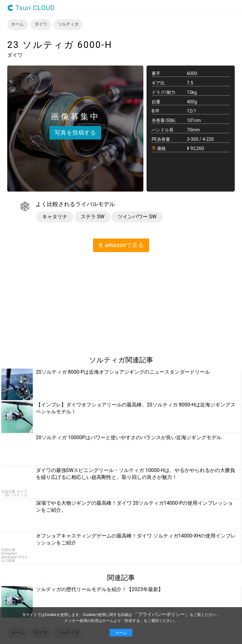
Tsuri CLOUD (31, 8)
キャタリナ (55, 217)
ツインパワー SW (137, 217)
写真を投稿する (75, 132)
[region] (53, 301)
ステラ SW (93, 217)
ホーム (121, 633)
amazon (121, 245)
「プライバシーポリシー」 (161, 614)
